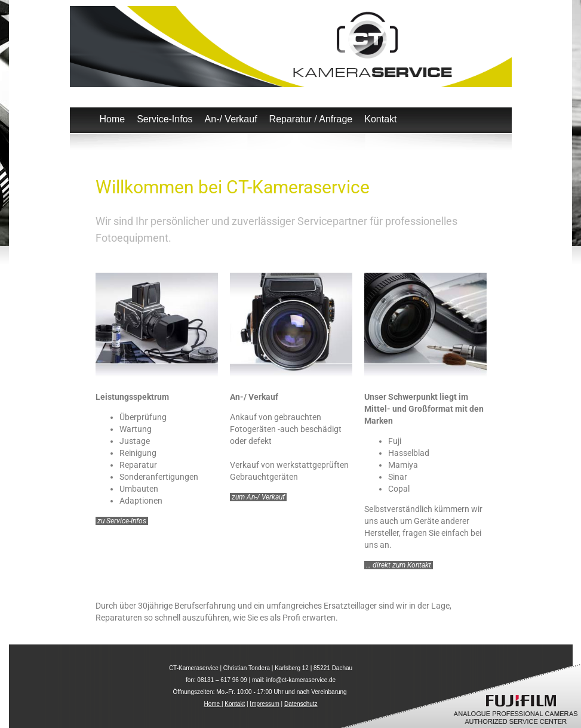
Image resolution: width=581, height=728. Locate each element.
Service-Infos (165, 119)
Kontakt (380, 119)
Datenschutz (301, 704)
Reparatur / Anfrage (311, 119)
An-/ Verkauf (231, 119)
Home (113, 119)
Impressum (264, 704)
